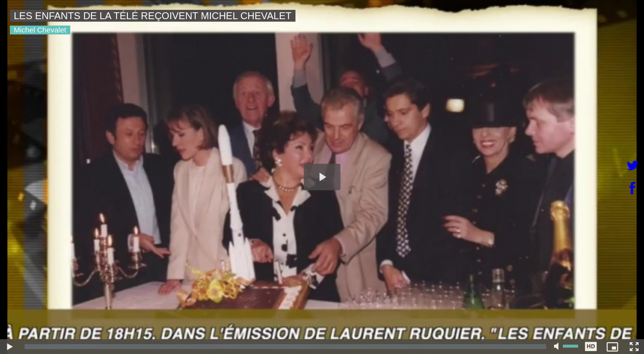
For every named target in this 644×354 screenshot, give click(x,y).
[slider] (285, 347)
